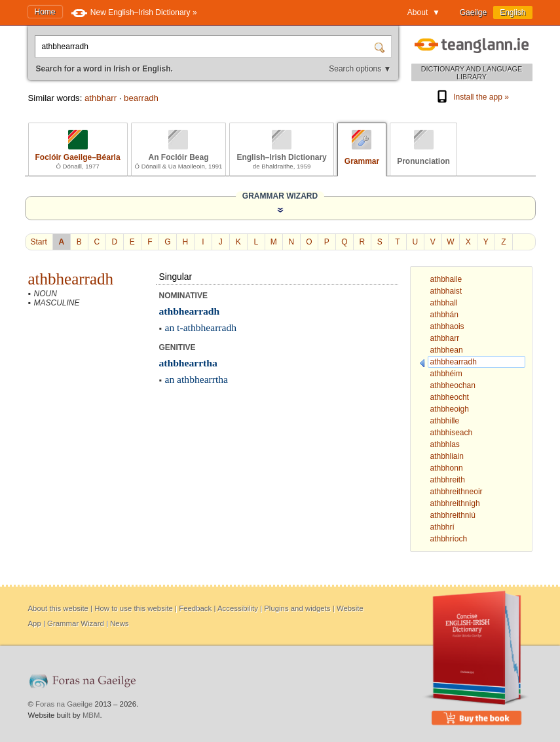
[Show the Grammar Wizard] (280, 210)
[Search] (381, 47)
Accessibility (238, 608)
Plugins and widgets (297, 608)
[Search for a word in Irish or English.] (206, 47)
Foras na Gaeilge (64, 704)
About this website (58, 608)
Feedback (195, 608)
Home (45, 12)
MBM (91, 715)
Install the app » (472, 97)
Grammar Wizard (76, 623)
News (119, 623)
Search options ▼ (360, 69)
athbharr (101, 98)
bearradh (141, 98)
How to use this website (134, 608)
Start (39, 242)
